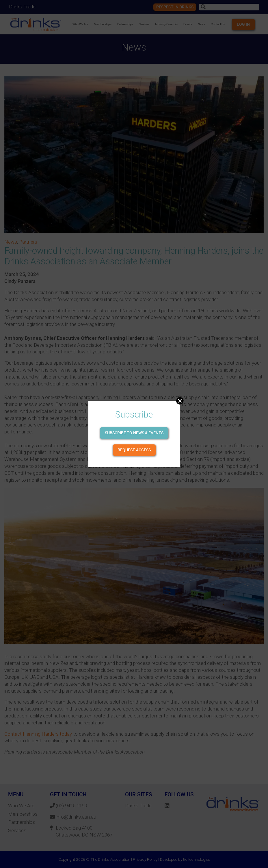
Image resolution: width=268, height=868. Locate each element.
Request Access (134, 450)
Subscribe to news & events (134, 433)
